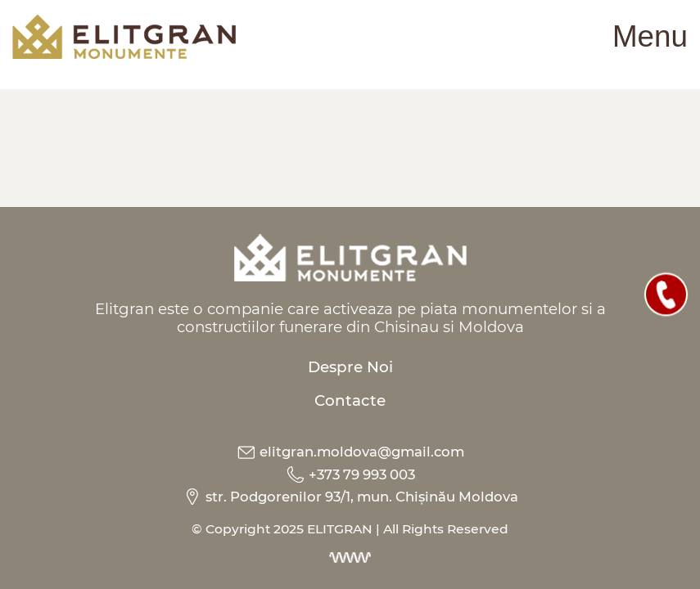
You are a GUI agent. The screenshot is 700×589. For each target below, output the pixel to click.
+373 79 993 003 (350, 473)
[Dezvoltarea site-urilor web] (350, 557)
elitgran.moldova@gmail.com (350, 451)
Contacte (350, 400)
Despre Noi (350, 366)
